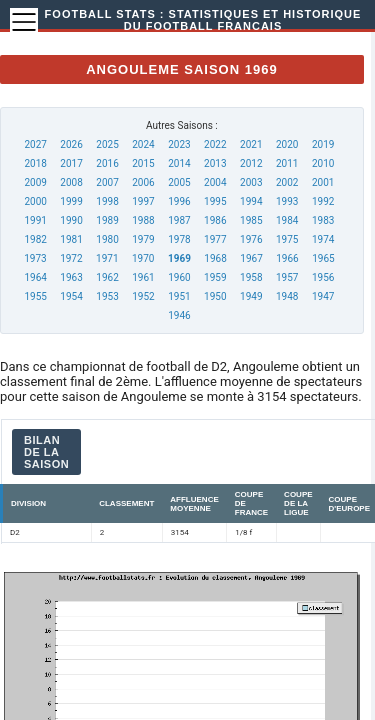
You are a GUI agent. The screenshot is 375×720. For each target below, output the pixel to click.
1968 (215, 258)
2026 (71, 144)
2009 (35, 182)
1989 (107, 220)
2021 (251, 144)
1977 (215, 239)
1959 (215, 277)
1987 (179, 220)
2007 (107, 182)
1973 (35, 258)
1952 (143, 296)
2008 (71, 182)
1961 (143, 277)
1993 (287, 201)
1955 (35, 296)
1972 (71, 258)
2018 (35, 163)
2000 (35, 201)
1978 (179, 239)
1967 (251, 258)
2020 (287, 144)
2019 (323, 144)
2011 (287, 163)
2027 (35, 144)
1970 (143, 258)
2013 (215, 163)
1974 (323, 239)
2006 (143, 182)
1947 (323, 296)
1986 (215, 220)
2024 (143, 144)
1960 (179, 277)
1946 (179, 315)
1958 (251, 277)
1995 (215, 201)
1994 (251, 201)
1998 (107, 201)
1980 (107, 239)
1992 (323, 201)
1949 (251, 296)
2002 (287, 182)
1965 (323, 258)
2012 (251, 163)
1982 (35, 239)
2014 (179, 163)
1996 (179, 201)
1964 (35, 277)
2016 (107, 163)
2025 (107, 144)
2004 (215, 182)
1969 (179, 258)
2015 (143, 163)
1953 (107, 296)
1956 (323, 277)
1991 (35, 220)
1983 (323, 220)
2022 (215, 144)
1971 (107, 258)
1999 (71, 201)
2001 (323, 182)
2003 (251, 182)
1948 (287, 296)
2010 (323, 163)
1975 (287, 239)
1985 (251, 220)
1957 (287, 277)
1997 (143, 201)
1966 (287, 258)
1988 (143, 220)
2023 (179, 144)
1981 (71, 239)
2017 (71, 163)
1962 (107, 277)
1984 (287, 220)
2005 (179, 182)
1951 (179, 296)
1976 (251, 239)
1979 (143, 239)
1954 (71, 296)
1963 (71, 277)
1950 (215, 296)
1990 (71, 220)
